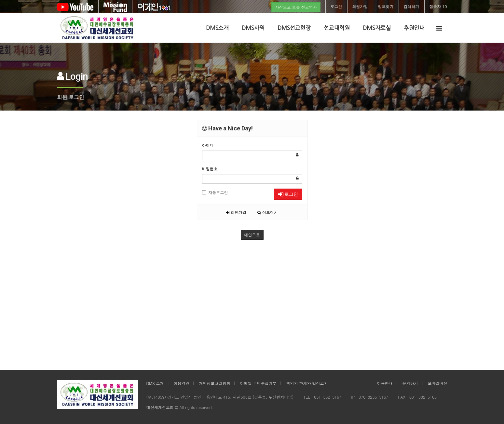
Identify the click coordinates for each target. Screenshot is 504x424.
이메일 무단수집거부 (258, 383)
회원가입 (360, 6)
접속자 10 (438, 6)
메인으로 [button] (252, 235)
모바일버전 (438, 383)
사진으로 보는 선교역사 (296, 7)
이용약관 (182, 383)
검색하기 (412, 6)
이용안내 (385, 383)
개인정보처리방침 (215, 383)
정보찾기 (386, 6)
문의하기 (410, 383)
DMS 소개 (155, 383)
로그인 (336, 6)
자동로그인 (215, 192)
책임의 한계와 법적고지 (307, 383)
